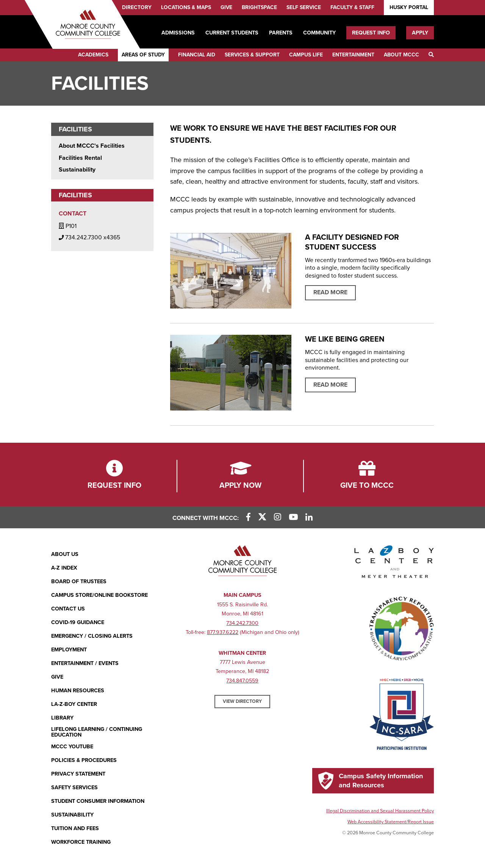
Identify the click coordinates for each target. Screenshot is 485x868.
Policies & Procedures (84, 760)
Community (319, 33)
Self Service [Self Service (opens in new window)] (304, 7)
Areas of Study (143, 55)
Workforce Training (81, 842)
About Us (65, 554)
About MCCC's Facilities (92, 146)
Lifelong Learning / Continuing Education (97, 732)
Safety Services (74, 788)
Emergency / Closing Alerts (92, 636)
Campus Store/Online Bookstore (99, 595)
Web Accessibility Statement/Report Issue (391, 822)
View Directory (242, 701)
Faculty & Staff (352, 7)
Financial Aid (197, 55)
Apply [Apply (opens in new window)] (420, 33)
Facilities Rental (80, 158)
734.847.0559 (242, 681)
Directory (137, 7)
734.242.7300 (242, 623)
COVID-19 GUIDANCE (78, 622)
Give (226, 7)
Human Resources (78, 691)
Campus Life (306, 55)
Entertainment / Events (85, 663)
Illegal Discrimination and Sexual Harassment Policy (380, 811)
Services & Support (252, 55)
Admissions (178, 33)
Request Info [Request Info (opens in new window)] (371, 33)
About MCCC (401, 55)
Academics (93, 55)
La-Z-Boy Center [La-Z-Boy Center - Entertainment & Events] (74, 704)
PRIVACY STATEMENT (78, 774)
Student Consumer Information (98, 801)
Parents (281, 33)
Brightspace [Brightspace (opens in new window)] (259, 7)
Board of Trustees (79, 582)
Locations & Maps (186, 7)
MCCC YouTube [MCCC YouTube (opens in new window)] (72, 747)
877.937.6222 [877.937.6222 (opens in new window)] (223, 632)
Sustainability (77, 170)
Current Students (232, 33)
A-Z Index (64, 568)
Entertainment (353, 55)
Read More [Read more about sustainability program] (330, 385)
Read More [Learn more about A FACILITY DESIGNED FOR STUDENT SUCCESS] (330, 292)
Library (62, 718)
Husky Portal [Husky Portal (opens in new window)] (409, 7)
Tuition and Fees (75, 828)
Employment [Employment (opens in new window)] (69, 650)
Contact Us (68, 609)
